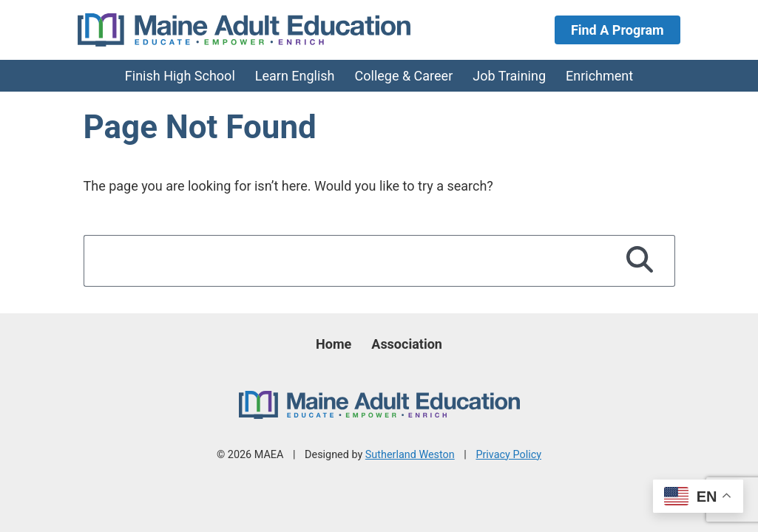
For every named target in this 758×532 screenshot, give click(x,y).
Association (407, 344)
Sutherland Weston (410, 455)
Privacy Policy (508, 455)
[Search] (640, 261)
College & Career (404, 76)
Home (334, 344)
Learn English (295, 76)
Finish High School (180, 76)
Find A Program (617, 30)
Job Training (509, 76)
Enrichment (599, 76)
